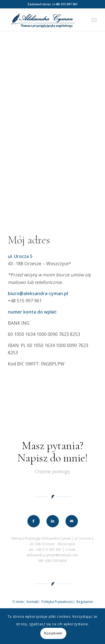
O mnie (18, 602)
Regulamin (85, 602)
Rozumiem (53, 633)
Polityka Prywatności (58, 602)
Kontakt (33, 602)
